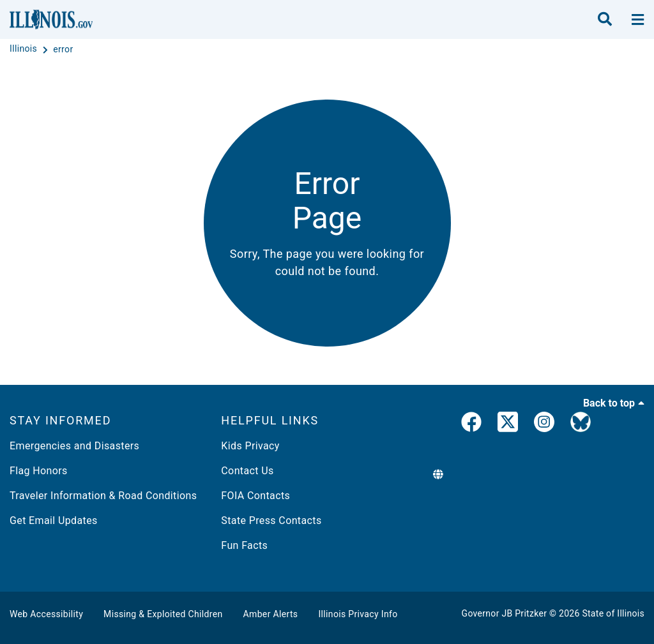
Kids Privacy (250, 446)
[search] (605, 20)
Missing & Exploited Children (163, 614)
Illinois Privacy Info (358, 614)
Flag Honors (39, 471)
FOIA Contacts (255, 496)
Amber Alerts (271, 614)
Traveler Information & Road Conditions (103, 496)
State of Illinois (613, 613)
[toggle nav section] (638, 20)
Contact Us (247, 471)
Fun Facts (244, 545)
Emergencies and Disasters (74, 446)
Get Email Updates (54, 520)
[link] (471, 424)
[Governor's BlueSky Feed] (581, 424)
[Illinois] (25, 49)
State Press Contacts (271, 520)
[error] (63, 49)
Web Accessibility (46, 614)
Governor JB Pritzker (505, 613)
